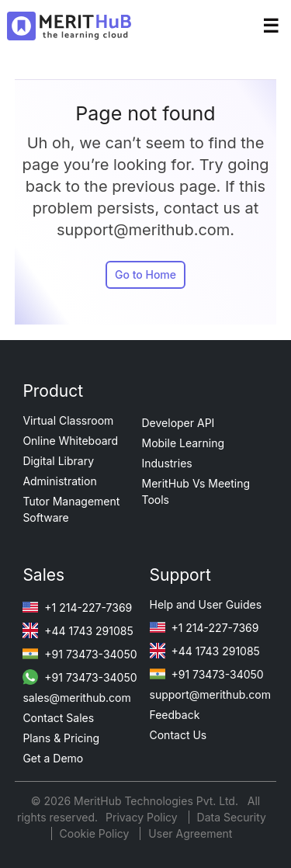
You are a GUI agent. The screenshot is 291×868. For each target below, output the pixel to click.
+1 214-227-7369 (77, 608)
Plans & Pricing (61, 738)
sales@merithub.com (76, 698)
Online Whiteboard (70, 441)
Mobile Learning (184, 443)
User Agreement (190, 833)
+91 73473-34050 (80, 654)
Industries (167, 463)
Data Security (232, 817)
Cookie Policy (95, 833)
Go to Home (145, 274)
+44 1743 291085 (78, 631)
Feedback (175, 715)
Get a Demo (53, 758)
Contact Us (178, 735)
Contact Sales (58, 718)
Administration (59, 481)
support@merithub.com (210, 694)
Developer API (178, 423)
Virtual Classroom (68, 420)
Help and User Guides (206, 604)
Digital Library (58, 461)
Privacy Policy (143, 817)
